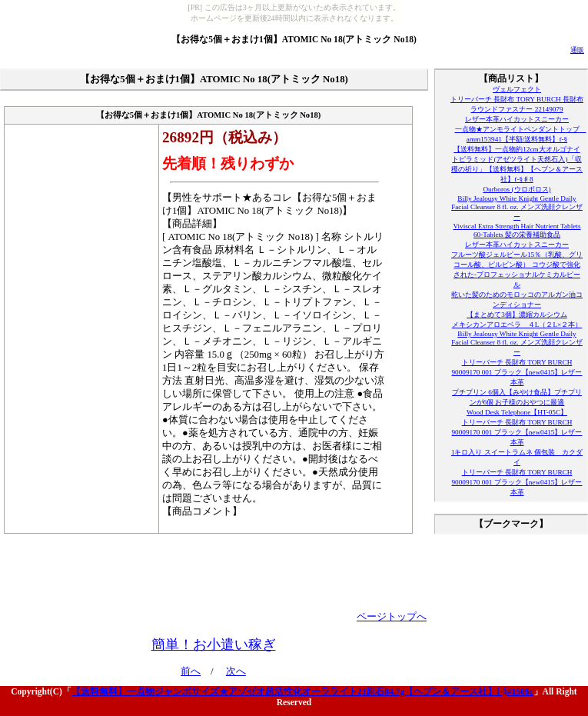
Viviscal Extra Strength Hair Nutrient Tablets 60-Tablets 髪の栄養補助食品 (517, 230)
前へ (191, 671)
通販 (577, 50)
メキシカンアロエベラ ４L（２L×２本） (517, 325)
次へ (236, 671)
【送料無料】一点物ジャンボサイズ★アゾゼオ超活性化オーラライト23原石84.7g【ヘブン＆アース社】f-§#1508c (302, 691)
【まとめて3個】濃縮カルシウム (517, 315)
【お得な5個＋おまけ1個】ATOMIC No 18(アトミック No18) (294, 39)
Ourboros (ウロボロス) (517, 189)
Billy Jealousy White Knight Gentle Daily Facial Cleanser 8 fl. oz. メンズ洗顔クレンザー (517, 208)
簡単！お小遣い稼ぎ (214, 644)
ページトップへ (392, 617)
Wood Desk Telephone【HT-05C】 (517, 412)
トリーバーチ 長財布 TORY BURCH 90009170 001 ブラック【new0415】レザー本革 (517, 372)
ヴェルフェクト (517, 89)
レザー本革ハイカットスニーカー (517, 119)
